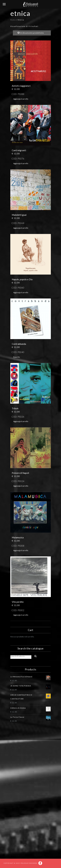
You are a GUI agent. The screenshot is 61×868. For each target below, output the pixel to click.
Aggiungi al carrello (21, 99)
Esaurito (17, 357)
